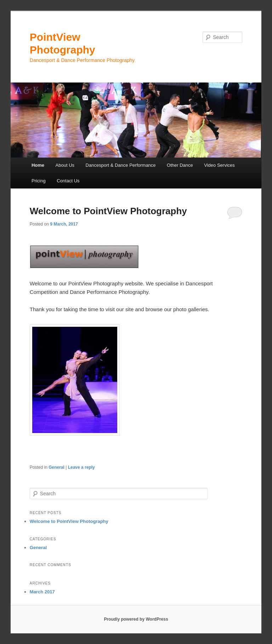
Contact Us (68, 181)
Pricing (39, 181)
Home (38, 165)
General (56, 467)
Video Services (219, 165)
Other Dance (180, 165)
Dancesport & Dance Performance (121, 165)
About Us (65, 165)
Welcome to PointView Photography (108, 211)
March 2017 (42, 592)
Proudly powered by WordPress (136, 619)
